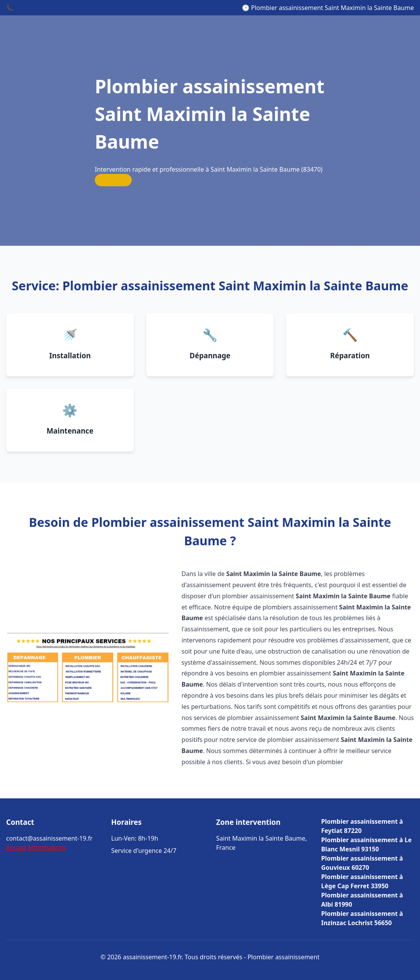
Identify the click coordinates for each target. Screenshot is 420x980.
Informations (47, 848)
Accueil (16, 848)
